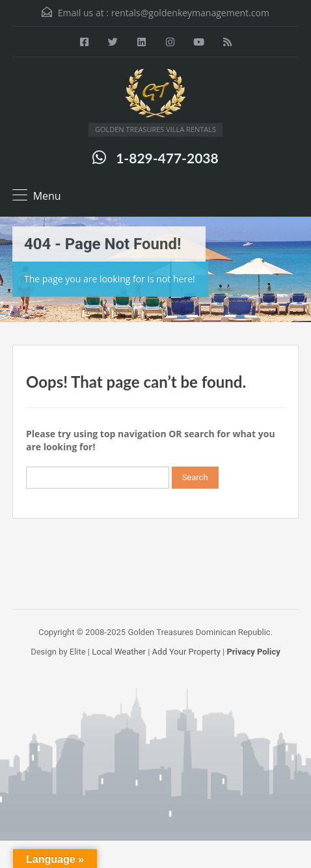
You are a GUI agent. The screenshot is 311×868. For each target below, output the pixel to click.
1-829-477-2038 (167, 158)
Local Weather (119, 652)
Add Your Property (186, 652)
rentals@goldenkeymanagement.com (190, 13)
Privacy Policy (253, 652)
